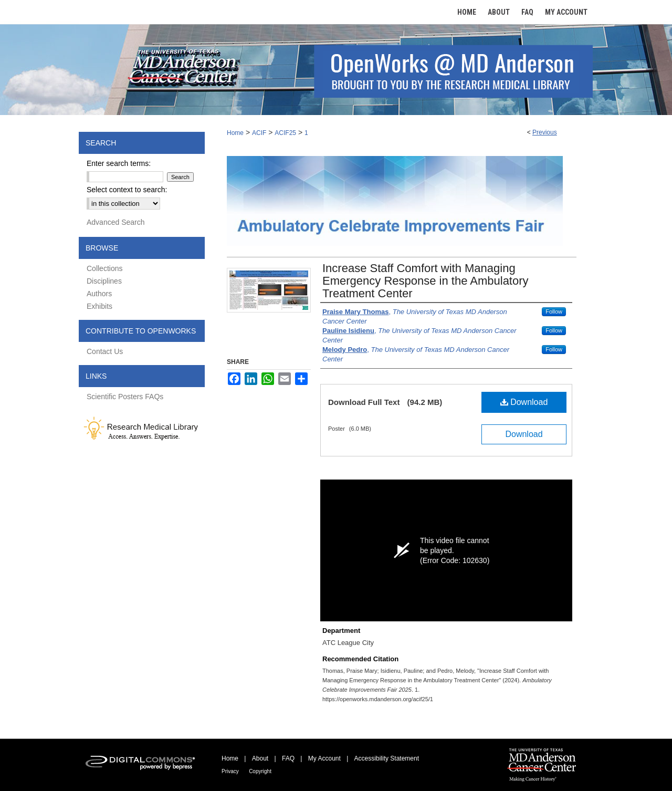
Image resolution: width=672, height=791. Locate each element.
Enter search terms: (119, 163)
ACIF (259, 133)
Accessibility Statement (387, 758)
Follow (554, 311)
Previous (545, 132)
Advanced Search (116, 222)
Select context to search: (127, 190)
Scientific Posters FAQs (125, 397)
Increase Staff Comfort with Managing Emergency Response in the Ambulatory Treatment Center (426, 281)
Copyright (260, 771)
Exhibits (99, 306)
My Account (324, 758)
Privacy (230, 771)
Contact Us (105, 351)
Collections (104, 268)
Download (524, 402)
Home (235, 133)
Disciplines (104, 281)
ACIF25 (285, 133)
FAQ (288, 758)
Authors (99, 294)
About (260, 758)
